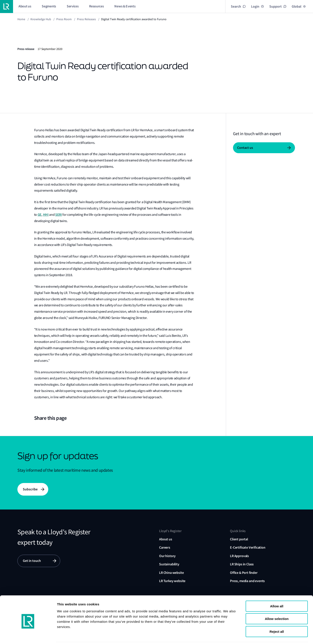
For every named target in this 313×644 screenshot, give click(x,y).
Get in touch (32, 561)
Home (21, 19)
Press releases (86, 19)
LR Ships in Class (242, 564)
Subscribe (30, 489)
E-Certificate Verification (248, 548)
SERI (59, 215)
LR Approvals (239, 556)
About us (166, 539)
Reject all (277, 616)
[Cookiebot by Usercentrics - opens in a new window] (28, 636)
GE (40, 215)
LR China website (171, 573)
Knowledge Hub (41, 19)
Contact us (245, 148)
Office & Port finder (244, 573)
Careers (165, 548)
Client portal (239, 539)
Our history (167, 556)
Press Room (64, 19)
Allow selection (277, 604)
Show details (267, 635)
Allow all (277, 591)
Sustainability (169, 564)
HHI (46, 215)
